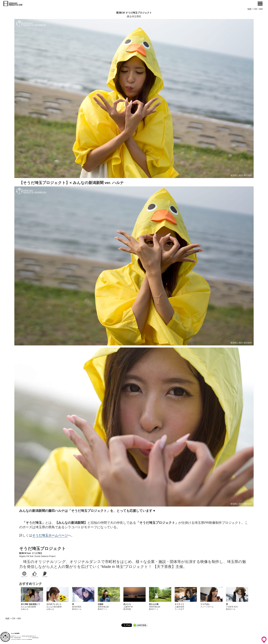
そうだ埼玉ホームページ (50, 535)
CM (255, 9)
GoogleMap (29, 639)
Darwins (19, 639)
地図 (249, 9)
